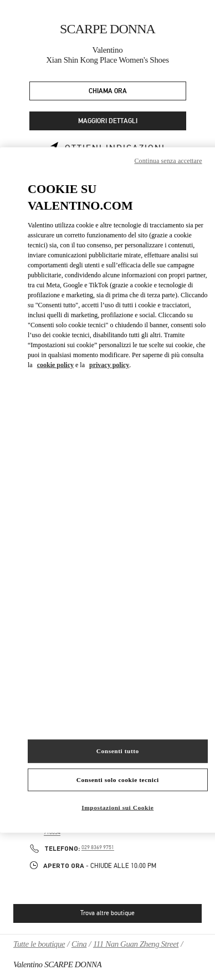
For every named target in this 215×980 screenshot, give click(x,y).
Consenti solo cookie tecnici (118, 779)
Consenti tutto (118, 750)
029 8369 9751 (98, 847)
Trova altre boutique (107, 913)
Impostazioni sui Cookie (117, 808)
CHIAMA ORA (108, 91)
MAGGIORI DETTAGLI (108, 121)
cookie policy (55, 365)
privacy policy (109, 365)
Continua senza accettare (168, 160)
